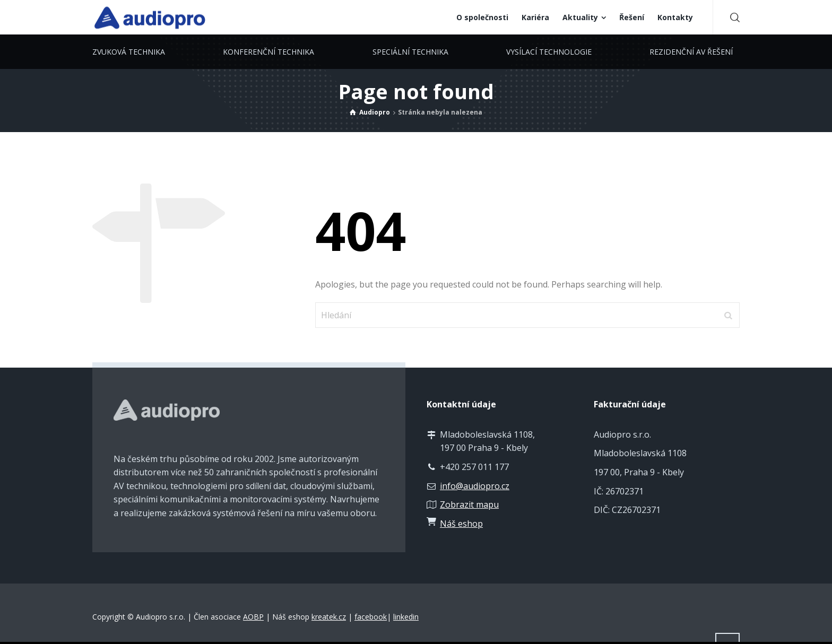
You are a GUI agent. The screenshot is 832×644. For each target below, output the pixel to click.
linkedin (406, 617)
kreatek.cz (329, 617)
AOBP (253, 617)
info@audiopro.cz (475, 486)
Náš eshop (461, 524)
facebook (371, 617)
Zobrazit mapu (469, 504)
